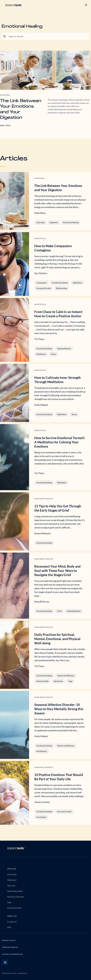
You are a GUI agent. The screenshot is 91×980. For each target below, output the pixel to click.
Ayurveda (40, 222)
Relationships (62, 288)
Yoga (70, 681)
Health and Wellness (66, 676)
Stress (53, 354)
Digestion (54, 222)
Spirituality (58, 681)
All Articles (12, 874)
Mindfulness (42, 751)
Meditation (77, 283)
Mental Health (42, 681)
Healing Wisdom (64, 349)
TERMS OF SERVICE (10, 947)
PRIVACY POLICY (9, 940)
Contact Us (12, 922)
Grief (59, 611)
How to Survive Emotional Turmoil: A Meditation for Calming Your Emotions (60, 442)
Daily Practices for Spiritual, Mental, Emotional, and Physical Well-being (57, 639)
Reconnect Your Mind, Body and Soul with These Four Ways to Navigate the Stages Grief (57, 571)
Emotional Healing (71, 222)
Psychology (41, 817)
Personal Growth (44, 288)
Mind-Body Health (15, 891)
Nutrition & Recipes (16, 897)
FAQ (9, 927)
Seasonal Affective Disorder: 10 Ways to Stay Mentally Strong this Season (59, 709)
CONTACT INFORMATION (12, 954)
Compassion (42, 283)
